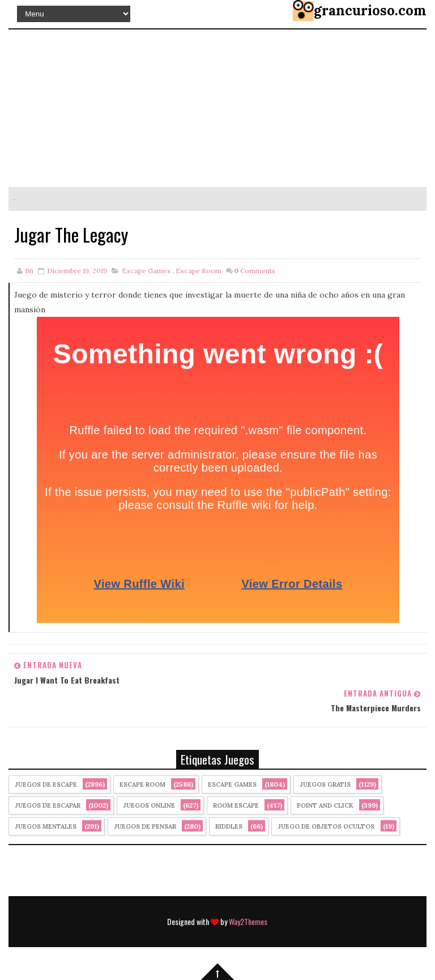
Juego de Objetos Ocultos (326, 826)
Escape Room (199, 271)
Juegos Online (149, 805)
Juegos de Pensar (145, 826)
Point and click (325, 805)
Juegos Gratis (325, 784)
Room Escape (236, 805)
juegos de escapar (48, 805)
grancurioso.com (370, 10)
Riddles (229, 826)
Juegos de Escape (46, 784)
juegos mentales (46, 826)
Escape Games (146, 271)
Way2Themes (248, 921)
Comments (255, 271)
